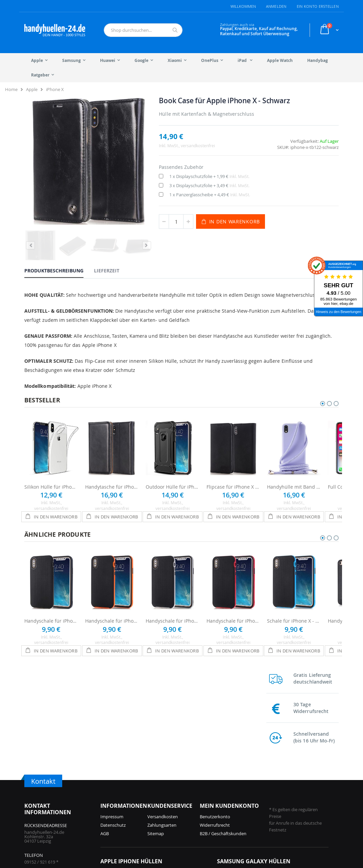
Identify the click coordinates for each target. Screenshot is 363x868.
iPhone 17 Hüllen (117, 785)
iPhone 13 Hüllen (168, 802)
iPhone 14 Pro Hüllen (172, 785)
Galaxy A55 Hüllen (235, 802)
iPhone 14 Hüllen (168, 793)
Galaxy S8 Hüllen (284, 810)
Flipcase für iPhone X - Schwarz (234, 478)
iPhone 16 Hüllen (117, 802)
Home (11, 89)
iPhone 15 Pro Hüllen (122, 810)
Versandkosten (163, 720)
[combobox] (143, 30)
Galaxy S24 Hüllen (235, 793)
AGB (105, 737)
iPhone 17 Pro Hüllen (122, 776)
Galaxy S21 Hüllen (286, 785)
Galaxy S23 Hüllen (235, 810)
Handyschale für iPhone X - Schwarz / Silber (173, 612)
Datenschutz (113, 729)
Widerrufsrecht (215, 729)
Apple (32, 89)
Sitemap (156, 737)
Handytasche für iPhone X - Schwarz (112, 478)
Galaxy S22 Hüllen (286, 776)
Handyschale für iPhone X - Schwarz (51, 612)
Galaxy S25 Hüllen (235, 776)
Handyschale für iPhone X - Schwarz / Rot (234, 612)
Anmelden (276, 6)
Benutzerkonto (215, 720)
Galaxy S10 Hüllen (286, 793)
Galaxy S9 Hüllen (284, 802)
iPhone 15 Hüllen (168, 776)
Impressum (112, 720)
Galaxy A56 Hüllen (235, 785)
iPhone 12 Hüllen (168, 810)
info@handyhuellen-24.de (50, 787)
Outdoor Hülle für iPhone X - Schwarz (173, 478)
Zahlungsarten (162, 729)
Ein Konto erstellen (318, 6)
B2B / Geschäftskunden (223, 737)
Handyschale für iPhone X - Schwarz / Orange (112, 612)
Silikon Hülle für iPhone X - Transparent (51, 478)
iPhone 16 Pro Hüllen (122, 793)
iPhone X (55, 89)
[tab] (59, 243)
